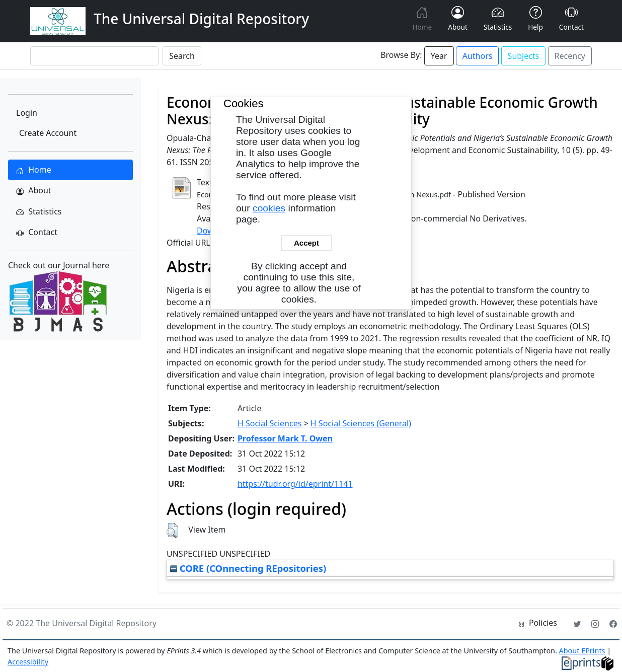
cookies (269, 208)
